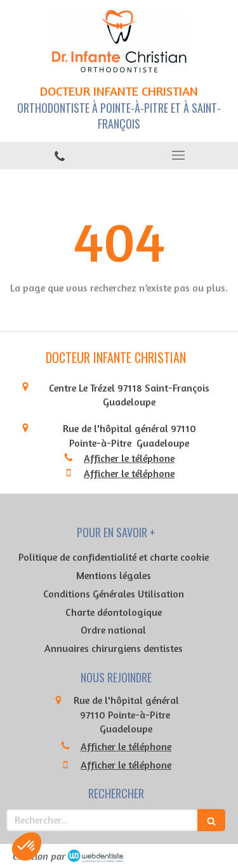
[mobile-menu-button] (179, 155)
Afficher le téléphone (129, 458)
